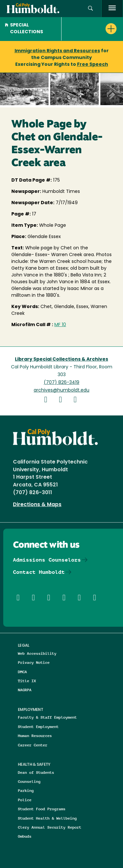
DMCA (22, 672)
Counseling (29, 781)
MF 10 (60, 325)
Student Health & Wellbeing (47, 818)
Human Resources (35, 736)
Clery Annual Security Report (50, 827)
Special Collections (24, 29)
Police (25, 800)
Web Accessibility (37, 653)
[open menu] (112, 9)
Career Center (33, 745)
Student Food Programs (42, 809)
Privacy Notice (34, 662)
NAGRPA (25, 690)
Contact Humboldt (39, 572)
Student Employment (38, 727)
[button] (90, 9)
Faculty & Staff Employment (47, 717)
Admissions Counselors (47, 560)
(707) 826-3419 (61, 383)
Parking (26, 790)
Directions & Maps (37, 505)
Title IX (27, 681)
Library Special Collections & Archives (61, 359)
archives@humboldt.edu (61, 390)
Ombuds (25, 836)
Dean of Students (36, 772)
